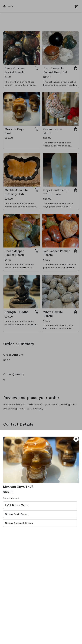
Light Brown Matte (17, 505)
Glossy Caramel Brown (19, 523)
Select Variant (11, 498)
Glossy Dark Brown (17, 514)
